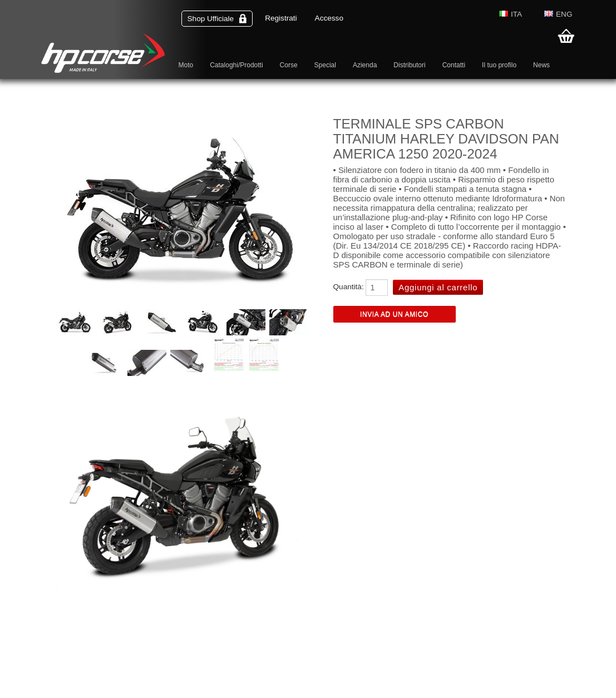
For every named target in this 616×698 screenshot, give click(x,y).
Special (325, 65)
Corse (289, 65)
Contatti (454, 65)
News (541, 65)
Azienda (365, 65)
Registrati (281, 18)
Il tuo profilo (499, 65)
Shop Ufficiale (217, 19)
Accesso (329, 18)
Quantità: (349, 287)
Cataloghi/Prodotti (236, 65)
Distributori (409, 65)
